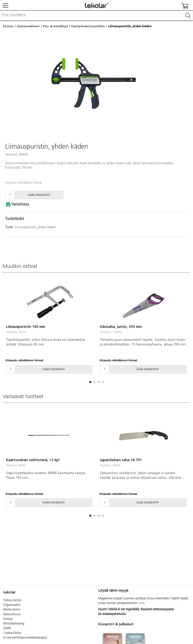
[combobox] (96, 16)
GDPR (7, 628)
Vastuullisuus (12, 614)
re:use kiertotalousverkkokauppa (25, 638)
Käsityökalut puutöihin (88, 26)
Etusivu (8, 26)
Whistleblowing (14, 624)
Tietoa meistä (12, 600)
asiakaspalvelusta (114, 614)
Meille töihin (12, 610)
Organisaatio (12, 605)
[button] (90, 382)
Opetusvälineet (28, 26)
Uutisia (8, 619)
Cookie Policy (12, 633)
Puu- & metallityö (56, 26)
